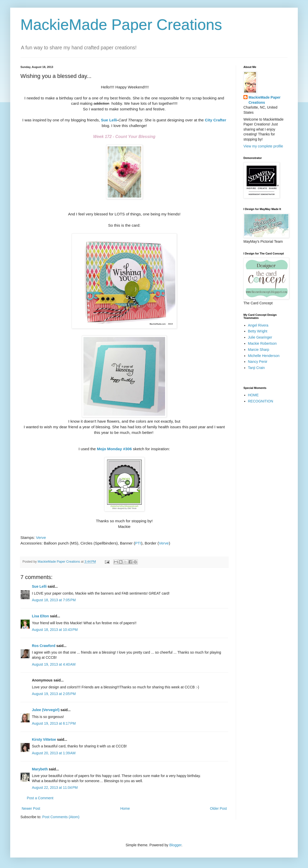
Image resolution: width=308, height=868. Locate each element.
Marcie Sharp (259, 350)
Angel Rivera (258, 325)
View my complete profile (263, 146)
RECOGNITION (261, 401)
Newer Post (31, 808)
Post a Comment (40, 798)
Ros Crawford (44, 646)
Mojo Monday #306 (114, 449)
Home (125, 808)
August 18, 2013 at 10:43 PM (55, 630)
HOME (253, 395)
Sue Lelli (109, 120)
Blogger (175, 845)
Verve (41, 537)
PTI (138, 543)
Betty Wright (258, 331)
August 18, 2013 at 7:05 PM (54, 600)
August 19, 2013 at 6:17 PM (54, 723)
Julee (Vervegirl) (46, 710)
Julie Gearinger (260, 337)
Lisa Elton (40, 616)
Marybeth (40, 769)
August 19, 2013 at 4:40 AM (54, 664)
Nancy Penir (258, 362)
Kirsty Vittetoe (44, 739)
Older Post (218, 808)
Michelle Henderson (264, 356)
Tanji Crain (256, 368)
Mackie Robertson (262, 343)
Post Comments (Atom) (61, 817)
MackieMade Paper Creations (121, 25)
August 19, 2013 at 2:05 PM (54, 694)
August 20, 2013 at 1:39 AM (54, 753)
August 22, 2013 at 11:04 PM (55, 788)
